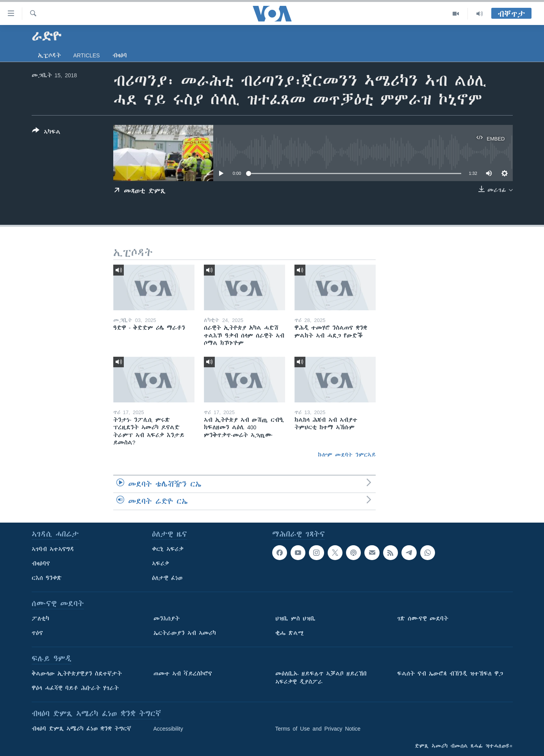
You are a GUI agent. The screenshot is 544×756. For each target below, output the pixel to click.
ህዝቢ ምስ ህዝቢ (295, 619)
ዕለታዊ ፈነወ (167, 578)
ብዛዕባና (41, 564)
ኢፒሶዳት (49, 55)
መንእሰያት (167, 619)
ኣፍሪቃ (161, 564)
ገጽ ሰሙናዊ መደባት (423, 619)
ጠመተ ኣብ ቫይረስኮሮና (183, 674)
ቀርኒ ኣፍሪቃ (168, 549)
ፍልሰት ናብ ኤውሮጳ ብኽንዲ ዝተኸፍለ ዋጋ (450, 674)
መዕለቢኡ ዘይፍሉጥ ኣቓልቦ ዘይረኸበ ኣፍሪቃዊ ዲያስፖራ (321, 678)
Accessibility (168, 729)
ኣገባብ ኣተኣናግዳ (53, 549)
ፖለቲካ (40, 619)
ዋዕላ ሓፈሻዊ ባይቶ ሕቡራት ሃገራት (75, 688)
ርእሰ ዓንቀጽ (47, 578)
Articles (87, 55)
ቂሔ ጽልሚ (290, 633)
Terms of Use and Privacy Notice (318, 729)
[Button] (46, 133)
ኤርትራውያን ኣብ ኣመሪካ (185, 633)
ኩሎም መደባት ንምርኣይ (347, 455)
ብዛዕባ (120, 55)
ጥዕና (37, 633)
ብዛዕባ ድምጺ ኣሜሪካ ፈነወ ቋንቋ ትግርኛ (81, 729)
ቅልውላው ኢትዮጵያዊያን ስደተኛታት (77, 674)
